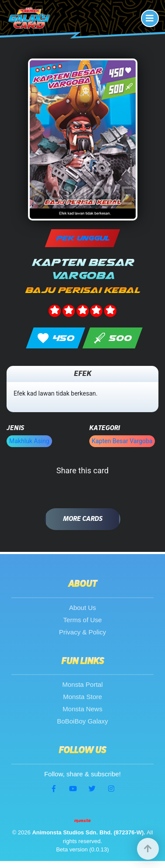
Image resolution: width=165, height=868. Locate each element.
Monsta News (82, 709)
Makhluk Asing (29, 441)
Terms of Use (82, 620)
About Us (83, 608)
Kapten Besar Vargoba (122, 441)
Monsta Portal (82, 684)
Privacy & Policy (83, 632)
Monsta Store (82, 697)
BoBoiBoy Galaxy (82, 721)
